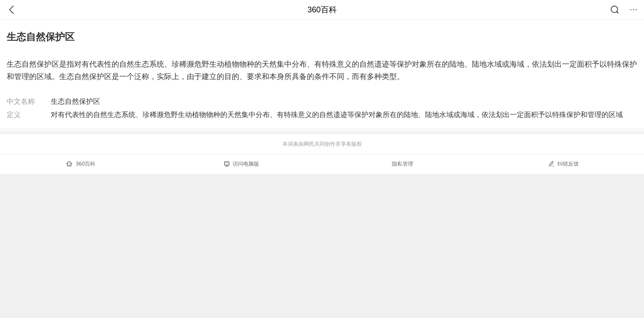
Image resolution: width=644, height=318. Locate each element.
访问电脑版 (242, 164)
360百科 (322, 10)
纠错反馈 (563, 164)
